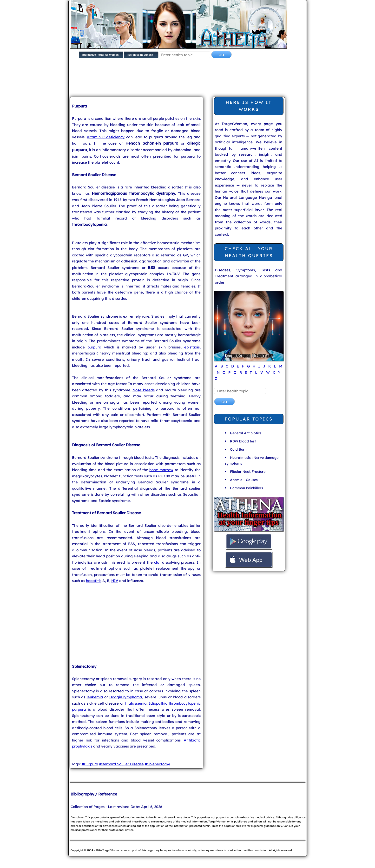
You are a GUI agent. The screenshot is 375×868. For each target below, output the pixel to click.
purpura (94, 347)
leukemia (95, 697)
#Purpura (90, 764)
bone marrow (161, 470)
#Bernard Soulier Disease (122, 764)
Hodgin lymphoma (126, 697)
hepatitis (94, 581)
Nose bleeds (144, 390)
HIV (115, 581)
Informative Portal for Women (100, 55)
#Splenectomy (157, 764)
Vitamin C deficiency (106, 137)
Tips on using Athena (140, 55)
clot (157, 562)
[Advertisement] (187, 79)
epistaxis (192, 347)
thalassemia (136, 703)
